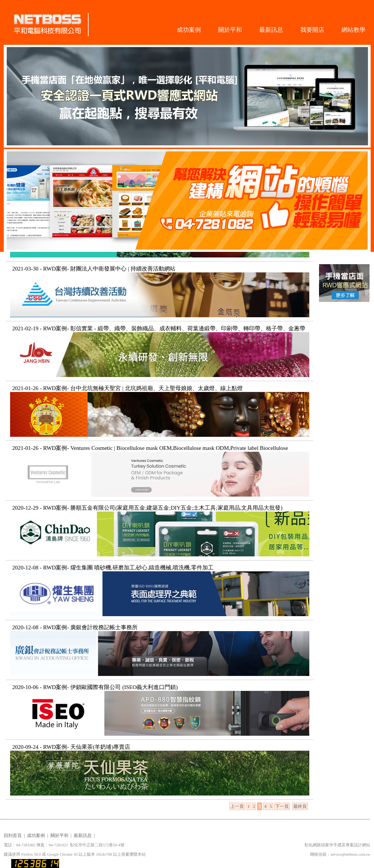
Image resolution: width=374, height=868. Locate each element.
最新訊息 (271, 30)
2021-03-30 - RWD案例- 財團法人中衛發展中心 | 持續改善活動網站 (94, 269)
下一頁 (282, 806)
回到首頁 (13, 835)
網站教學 (353, 30)
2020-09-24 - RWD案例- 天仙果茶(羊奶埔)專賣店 (71, 747)
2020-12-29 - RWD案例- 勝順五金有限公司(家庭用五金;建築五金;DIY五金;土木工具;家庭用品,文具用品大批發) (147, 508)
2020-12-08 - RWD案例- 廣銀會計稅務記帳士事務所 (75, 627)
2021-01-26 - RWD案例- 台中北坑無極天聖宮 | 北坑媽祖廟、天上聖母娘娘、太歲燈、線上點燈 (128, 388)
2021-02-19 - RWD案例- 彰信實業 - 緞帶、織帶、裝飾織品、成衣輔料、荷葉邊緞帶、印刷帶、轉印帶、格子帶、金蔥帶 (159, 328)
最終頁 (300, 806)
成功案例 (189, 30)
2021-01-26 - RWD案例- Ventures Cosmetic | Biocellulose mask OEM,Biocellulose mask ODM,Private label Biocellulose (150, 448)
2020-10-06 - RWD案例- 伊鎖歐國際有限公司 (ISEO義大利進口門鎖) (95, 687)
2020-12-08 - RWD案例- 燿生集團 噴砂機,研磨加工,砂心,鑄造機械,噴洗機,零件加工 (113, 568)
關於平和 (230, 30)
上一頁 (237, 806)
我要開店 (312, 30)
